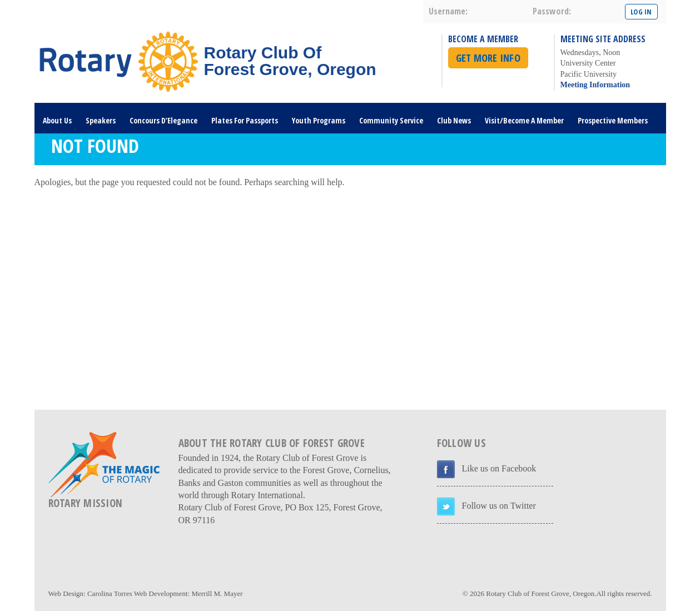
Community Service (391, 120)
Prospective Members (613, 120)
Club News (454, 120)
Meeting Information (595, 85)
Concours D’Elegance (163, 120)
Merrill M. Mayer (217, 593)
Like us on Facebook (499, 468)
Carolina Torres (110, 593)
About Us (57, 120)
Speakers (101, 120)
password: (552, 11)
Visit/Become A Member (524, 120)
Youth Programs (319, 120)
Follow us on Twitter (499, 506)
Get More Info (488, 58)
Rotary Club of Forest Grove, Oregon (540, 593)
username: (448, 11)
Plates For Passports (245, 120)
